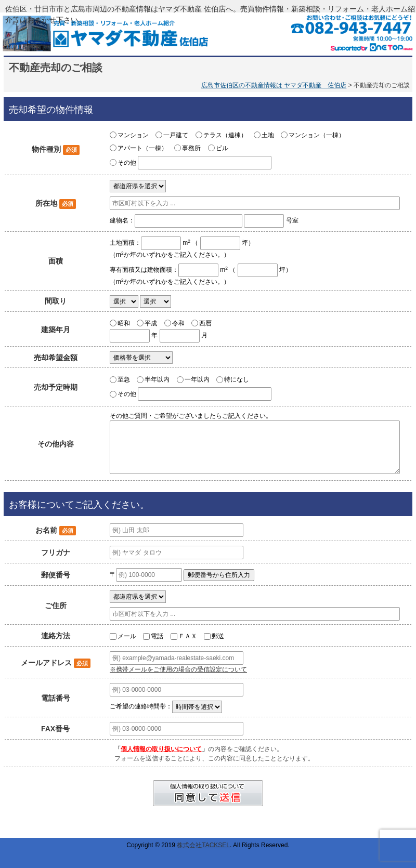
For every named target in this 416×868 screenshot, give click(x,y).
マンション (133, 135)
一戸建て (176, 135)
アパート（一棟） (142, 148)
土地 (268, 135)
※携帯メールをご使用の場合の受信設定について (178, 669)
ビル (222, 148)
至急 (124, 379)
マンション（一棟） (317, 135)
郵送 (218, 636)
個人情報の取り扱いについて (161, 749)
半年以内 (157, 379)
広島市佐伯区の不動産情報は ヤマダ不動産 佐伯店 (274, 85)
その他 (127, 163)
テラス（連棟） (225, 135)
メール (127, 636)
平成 (151, 323)
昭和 (124, 323)
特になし (237, 379)
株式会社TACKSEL (203, 845)
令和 (178, 323)
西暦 (205, 323)
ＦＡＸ (188, 636)
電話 (157, 636)
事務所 (191, 148)
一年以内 (197, 379)
